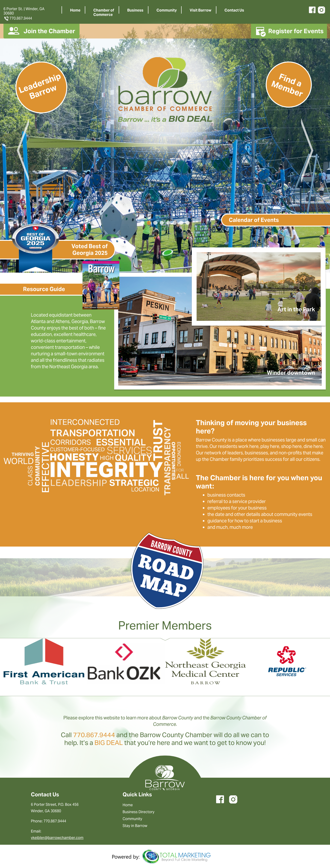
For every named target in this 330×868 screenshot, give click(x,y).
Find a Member (287, 85)
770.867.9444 (18, 18)
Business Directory (138, 812)
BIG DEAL (109, 743)
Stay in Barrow (135, 826)
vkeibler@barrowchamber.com (57, 838)
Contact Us (234, 10)
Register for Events (289, 31)
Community (167, 10)
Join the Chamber (41, 31)
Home (75, 10)
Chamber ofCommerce (104, 12)
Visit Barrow (200, 10)
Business (135, 10)
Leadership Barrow (40, 86)
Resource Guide (44, 289)
